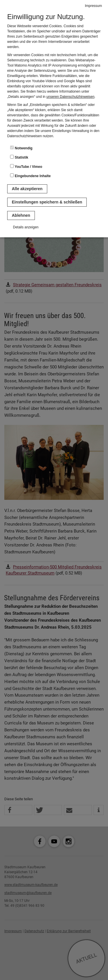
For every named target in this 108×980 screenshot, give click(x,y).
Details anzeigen (26, 227)
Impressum (93, 6)
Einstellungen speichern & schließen (47, 202)
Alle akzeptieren (27, 189)
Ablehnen (21, 215)
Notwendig (21, 148)
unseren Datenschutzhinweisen (70, 97)
